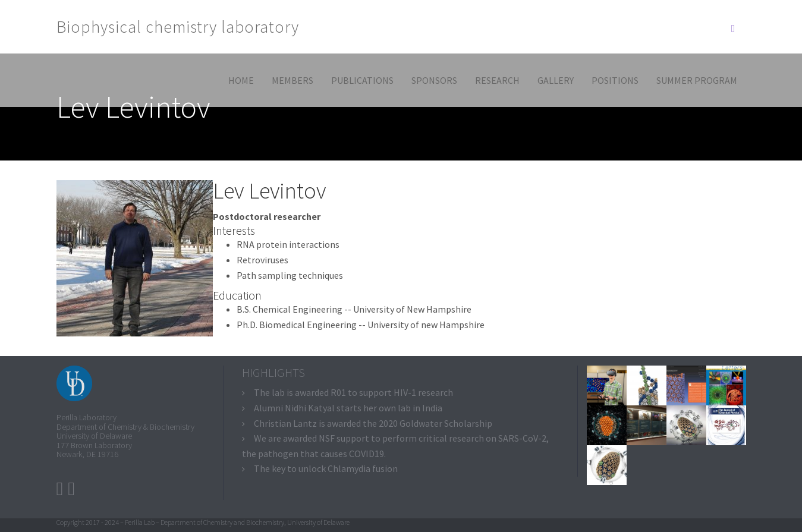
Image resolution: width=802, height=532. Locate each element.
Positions (615, 80)
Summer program (697, 80)
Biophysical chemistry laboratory (178, 27)
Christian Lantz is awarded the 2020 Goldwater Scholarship (373, 423)
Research (497, 80)
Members (293, 80)
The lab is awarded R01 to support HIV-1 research (353, 392)
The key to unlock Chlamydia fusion (326, 468)
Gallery (556, 80)
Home (241, 80)
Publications (362, 80)
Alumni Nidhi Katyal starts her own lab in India (348, 408)
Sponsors (434, 80)
